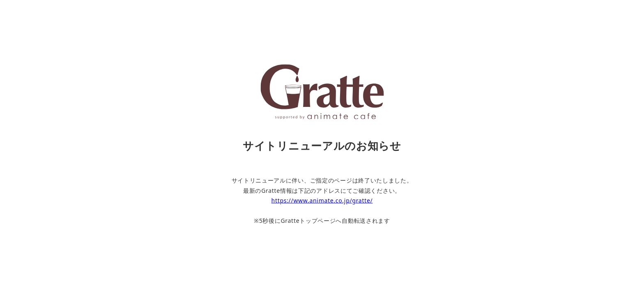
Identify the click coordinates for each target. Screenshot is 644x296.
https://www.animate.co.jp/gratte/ (322, 200)
